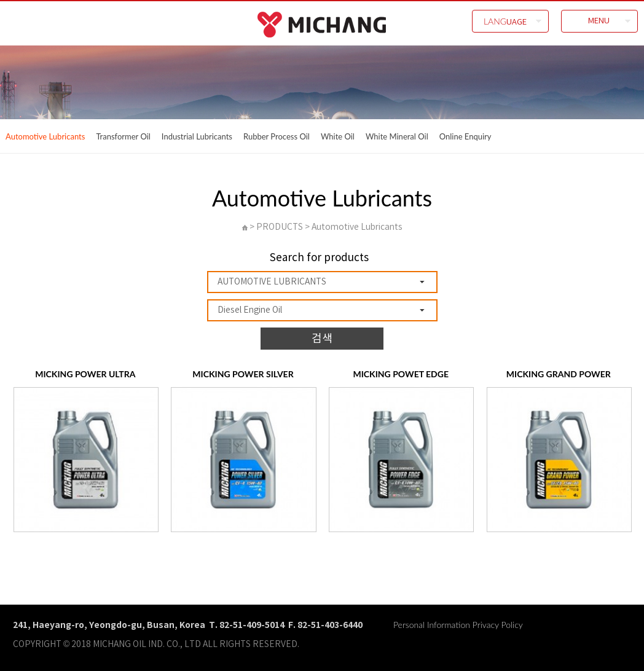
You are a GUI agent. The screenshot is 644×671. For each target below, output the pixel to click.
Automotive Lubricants (45, 136)
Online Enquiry (465, 136)
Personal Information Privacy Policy (458, 625)
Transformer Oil (123, 136)
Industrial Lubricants (197, 136)
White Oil (338, 136)
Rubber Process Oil (277, 136)
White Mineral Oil (397, 136)
